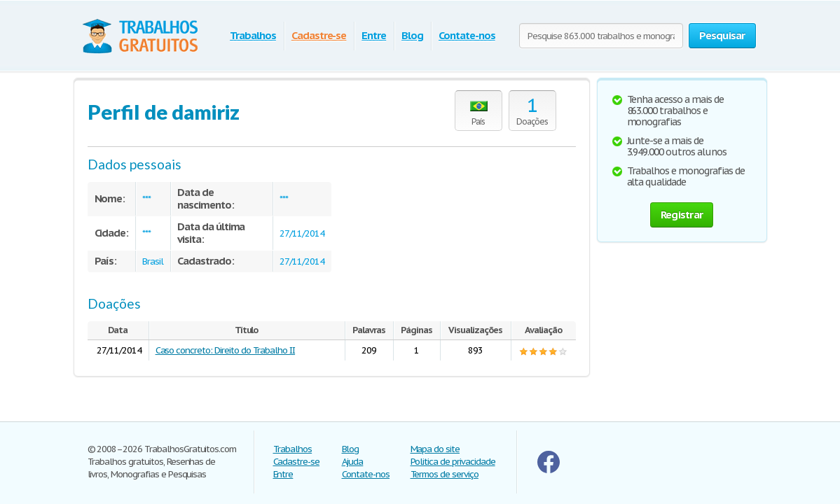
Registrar (682, 215)
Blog (412, 35)
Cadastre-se (319, 35)
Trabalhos (253, 35)
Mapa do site (435, 449)
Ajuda (353, 462)
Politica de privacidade (453, 462)
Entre (374, 35)
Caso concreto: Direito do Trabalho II (226, 350)
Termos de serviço (445, 474)
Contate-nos (467, 35)
